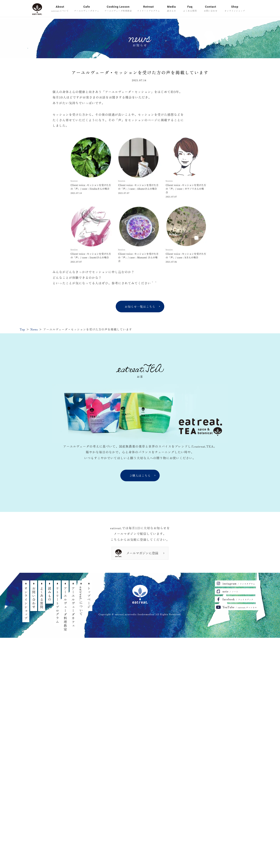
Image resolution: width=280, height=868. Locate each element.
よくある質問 (42, 598)
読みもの (50, 594)
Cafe (87, 9)
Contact (211, 9)
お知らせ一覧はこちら (140, 307)
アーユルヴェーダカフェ (73, 607)
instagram (239, 583)
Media (171, 9)
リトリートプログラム (57, 605)
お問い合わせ (34, 598)
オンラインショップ (26, 603)
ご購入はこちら (140, 475)
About (60, 9)
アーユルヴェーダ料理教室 (65, 609)
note (230, 591)
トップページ (89, 598)
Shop (235, 9)
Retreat (149, 9)
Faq (190, 9)
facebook (238, 599)
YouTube (240, 607)
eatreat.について (81, 601)
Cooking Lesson (118, 9)
